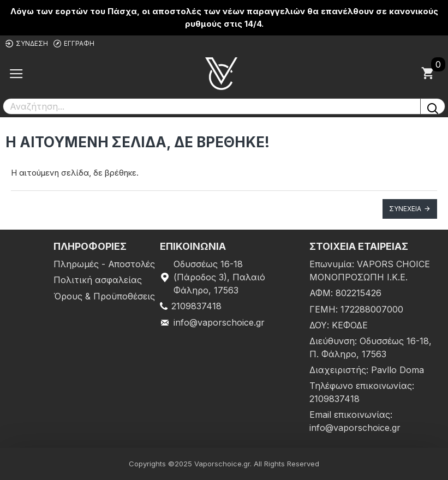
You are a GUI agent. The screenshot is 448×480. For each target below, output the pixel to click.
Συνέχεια (405, 209)
